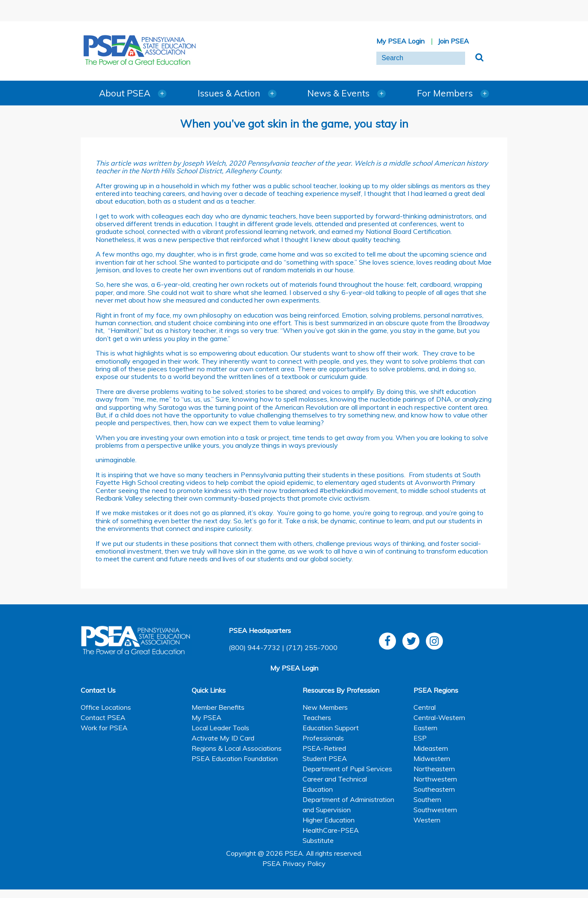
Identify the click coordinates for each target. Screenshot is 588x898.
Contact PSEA (103, 717)
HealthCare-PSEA (331, 830)
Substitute (318, 840)
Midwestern (432, 758)
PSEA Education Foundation (235, 758)
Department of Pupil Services (347, 769)
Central (425, 707)
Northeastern (434, 769)
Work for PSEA (104, 728)
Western (427, 820)
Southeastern (434, 789)
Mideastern (431, 748)
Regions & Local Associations (237, 748)
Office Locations (106, 707)
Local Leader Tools (220, 728)
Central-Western (439, 717)
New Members (325, 707)
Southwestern (435, 810)
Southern (427, 799)
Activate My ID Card (223, 738)
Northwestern (435, 779)
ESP (420, 738)
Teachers (317, 717)
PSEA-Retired (324, 748)
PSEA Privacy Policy (294, 863)
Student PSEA (325, 758)
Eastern (425, 728)
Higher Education (329, 820)
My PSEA (207, 717)
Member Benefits (218, 707)
